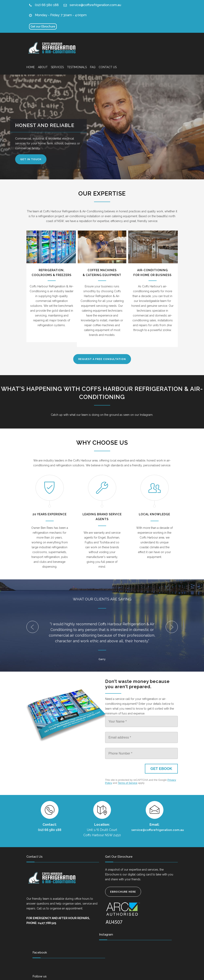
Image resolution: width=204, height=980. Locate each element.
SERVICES (57, 67)
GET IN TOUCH (32, 159)
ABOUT (43, 67)
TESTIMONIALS (77, 67)
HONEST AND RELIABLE (46, 125)
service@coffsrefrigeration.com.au (95, 5)
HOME (31, 67)
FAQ (93, 67)
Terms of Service (128, 783)
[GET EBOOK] (161, 769)
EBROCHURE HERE (123, 892)
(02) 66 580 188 (47, 5)
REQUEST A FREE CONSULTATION (102, 359)
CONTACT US (108, 67)
